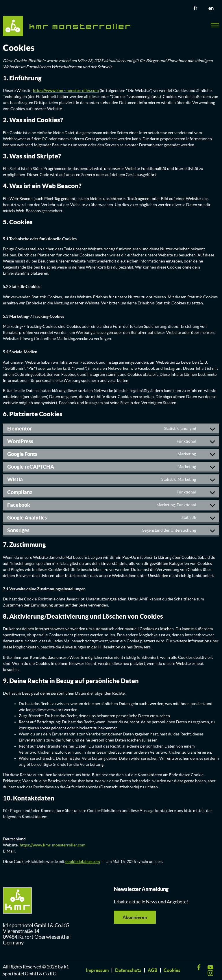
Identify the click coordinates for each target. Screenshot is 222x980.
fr (195, 8)
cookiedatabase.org (83, 861)
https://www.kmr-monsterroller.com (66, 90)
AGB (152, 970)
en (211, 8)
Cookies (172, 970)
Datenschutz (128, 970)
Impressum (97, 970)
